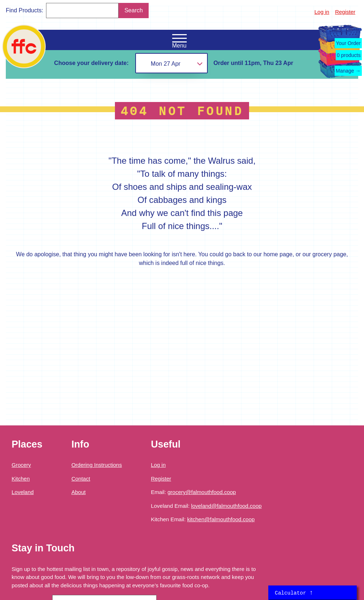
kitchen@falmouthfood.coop (221, 519)
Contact (81, 479)
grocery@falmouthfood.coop (202, 492)
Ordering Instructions (97, 465)
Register (345, 12)
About (78, 492)
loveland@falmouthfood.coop (226, 506)
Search (134, 10)
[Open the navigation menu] (179, 38)
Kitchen (21, 479)
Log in (322, 12)
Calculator (294, 593)
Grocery (21, 465)
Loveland (23, 492)
